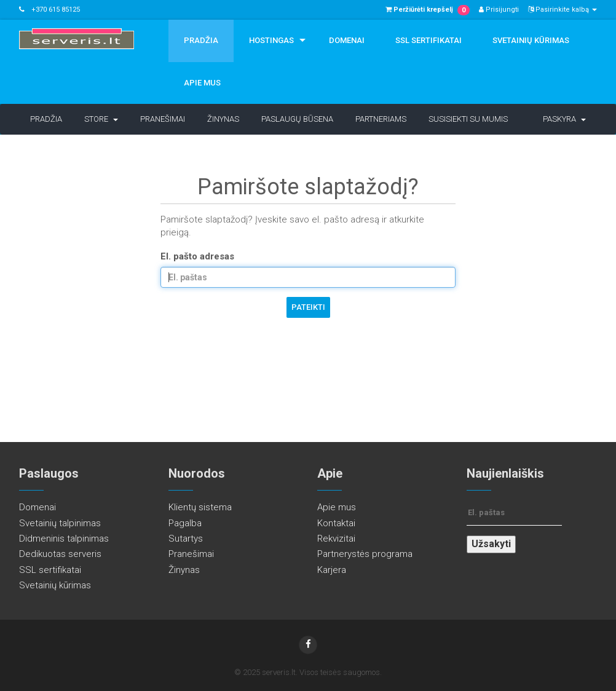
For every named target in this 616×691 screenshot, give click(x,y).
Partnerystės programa (365, 554)
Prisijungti (499, 10)
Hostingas (271, 40)
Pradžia (201, 40)
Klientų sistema (200, 507)
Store (101, 119)
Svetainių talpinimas (60, 523)
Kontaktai (336, 523)
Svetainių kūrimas (531, 40)
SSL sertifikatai (428, 40)
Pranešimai (163, 119)
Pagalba (185, 523)
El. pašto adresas (197, 256)
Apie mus (202, 83)
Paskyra (564, 119)
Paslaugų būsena (297, 119)
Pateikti (308, 307)
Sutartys (186, 539)
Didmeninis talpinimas (64, 539)
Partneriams (381, 119)
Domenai (347, 40)
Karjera (332, 570)
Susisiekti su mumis (468, 119)
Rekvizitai (336, 539)
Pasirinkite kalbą (563, 10)
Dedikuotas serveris (60, 554)
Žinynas (223, 119)
